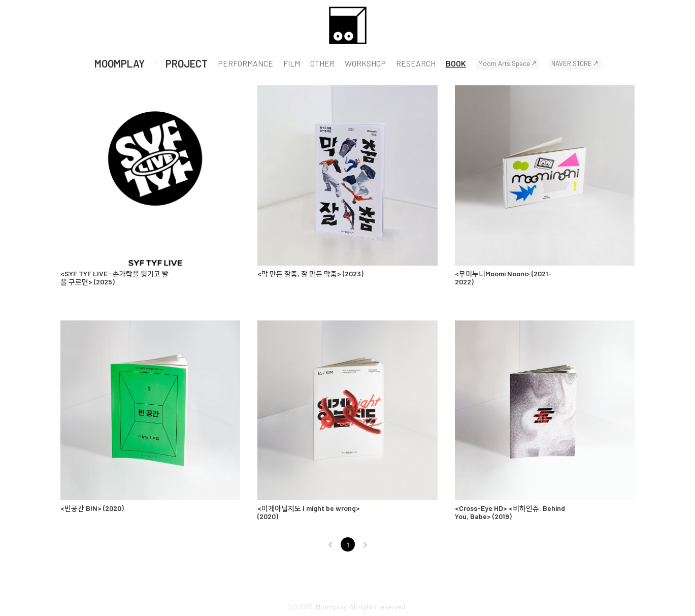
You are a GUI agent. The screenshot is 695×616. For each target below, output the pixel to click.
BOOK (456, 63)
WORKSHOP (365, 63)
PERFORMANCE (245, 63)
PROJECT (187, 64)
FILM (292, 63)
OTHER (322, 63)
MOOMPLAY (120, 64)
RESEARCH (416, 63)
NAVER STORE (572, 63)
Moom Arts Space (504, 63)
